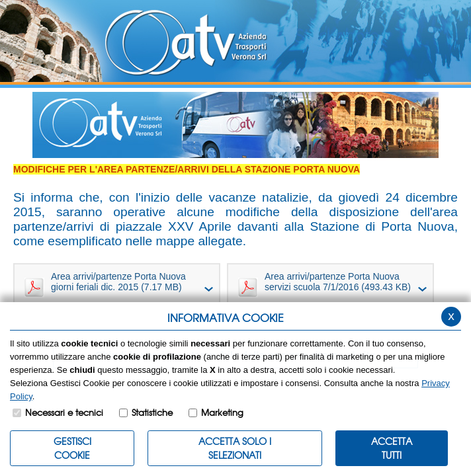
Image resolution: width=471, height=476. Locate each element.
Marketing (222, 412)
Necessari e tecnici (64, 412)
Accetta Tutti (392, 448)
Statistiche (152, 412)
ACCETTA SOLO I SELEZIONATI (235, 448)
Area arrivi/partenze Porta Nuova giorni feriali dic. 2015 (105, 284)
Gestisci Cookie (72, 448)
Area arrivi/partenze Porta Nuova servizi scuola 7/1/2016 (324, 284)
